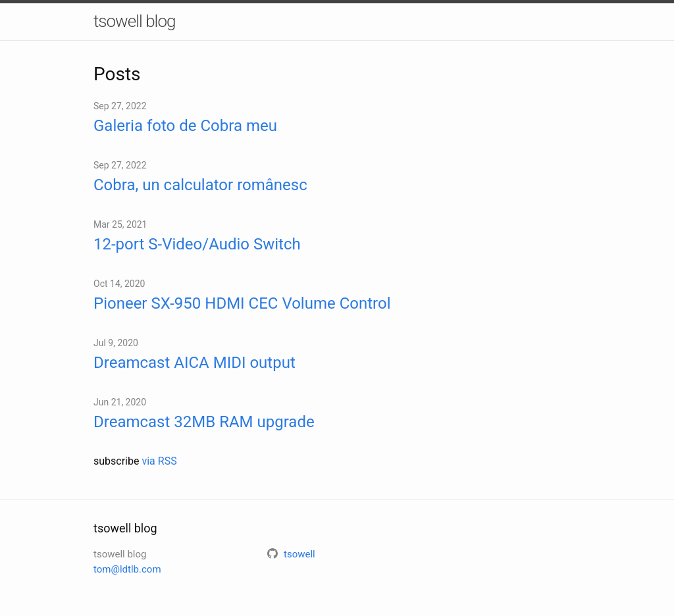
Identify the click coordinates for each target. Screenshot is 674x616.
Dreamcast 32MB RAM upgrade (204, 422)
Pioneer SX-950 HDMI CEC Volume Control (242, 303)
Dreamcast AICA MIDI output (194, 363)
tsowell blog (134, 21)
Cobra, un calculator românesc (200, 185)
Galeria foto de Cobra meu (185, 126)
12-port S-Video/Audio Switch (197, 244)
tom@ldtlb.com (127, 569)
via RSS (159, 461)
